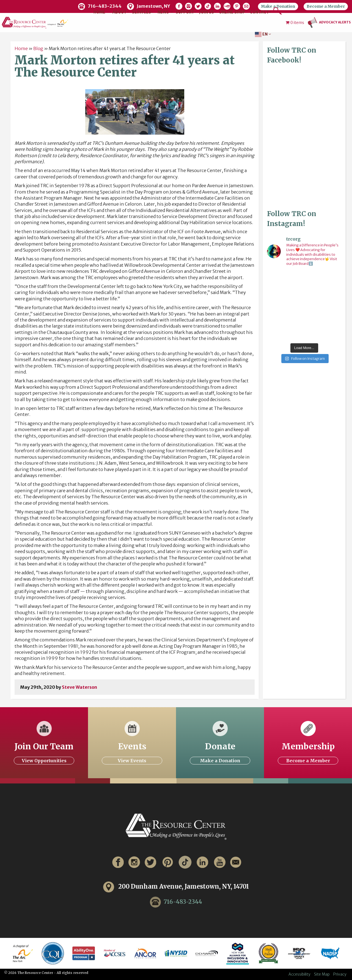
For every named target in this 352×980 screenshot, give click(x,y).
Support (185, 12)
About (119, 12)
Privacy (340, 974)
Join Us (207, 12)
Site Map (322, 974)
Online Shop (232, 12)
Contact (259, 12)
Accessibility (299, 974)
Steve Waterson (79, 687)
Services (141, 12)
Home (99, 12)
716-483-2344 (183, 902)
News (163, 12)
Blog (38, 48)
